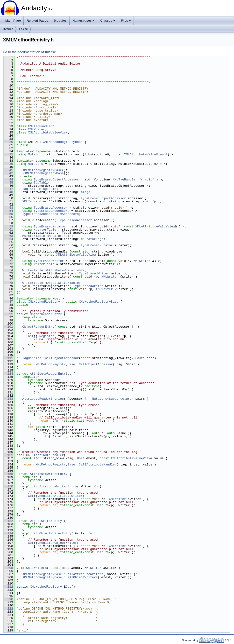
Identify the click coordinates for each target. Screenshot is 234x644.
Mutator (35, 154)
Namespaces (84, 21)
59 (8, 226)
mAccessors (69, 214)
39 (8, 164)
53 (8, 208)
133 (8, 399)
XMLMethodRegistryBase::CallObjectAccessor (74, 364)
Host (82, 342)
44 (8, 179)
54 (8, 211)
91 (8, 314)
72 (8, 264)
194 (8, 533)
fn (134, 327)
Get (31, 336)
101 (8, 327)
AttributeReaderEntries (51, 374)
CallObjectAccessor (62, 358)
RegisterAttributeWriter (61, 496)
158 (8, 474)
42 (8, 173)
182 (8, 521)
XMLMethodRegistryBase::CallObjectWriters (60, 577)
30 (8, 142)
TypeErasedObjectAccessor (56, 179)
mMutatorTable (59, 236)
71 (8, 261)
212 (8, 587)
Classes (108, 21)
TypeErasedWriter (49, 261)
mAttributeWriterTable (65, 270)
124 (8, 374)
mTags (85, 192)
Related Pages (37, 21)
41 (8, 170)
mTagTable (48, 189)
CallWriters (36, 568)
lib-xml (23, 29)
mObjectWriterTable (62, 283)
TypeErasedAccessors (51, 211)
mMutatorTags (92, 239)
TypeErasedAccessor (50, 208)
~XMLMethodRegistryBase (43, 173)
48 (8, 192)
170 (8, 486)
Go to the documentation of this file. (30, 52)
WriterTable (44, 264)
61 (8, 230)
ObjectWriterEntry (46, 521)
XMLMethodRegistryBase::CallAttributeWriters (63, 574)
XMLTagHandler (40, 126)
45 (8, 183)
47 (8, 189)
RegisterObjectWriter (58, 543)
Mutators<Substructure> (113, 399)
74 (8, 270)
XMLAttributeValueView (48, 133)
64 (8, 239)
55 (8, 214)
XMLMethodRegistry (44, 302)
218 (8, 599)
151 (8, 455)
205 (8, 568)
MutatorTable (45, 230)
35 (8, 154)
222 (8, 609)
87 (8, 302)
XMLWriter (36, 129)
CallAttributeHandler (45, 455)
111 (8, 358)
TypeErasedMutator (50, 226)
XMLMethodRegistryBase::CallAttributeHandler (76, 465)
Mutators (35, 164)
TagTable (41, 183)
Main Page (13, 21)
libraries (8, 29)
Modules (60, 21)
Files (126, 21)
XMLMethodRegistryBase (63, 142)
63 (8, 236)
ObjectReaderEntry (46, 314)
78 (8, 283)
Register (47, 336)
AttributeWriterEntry (49, 474)
